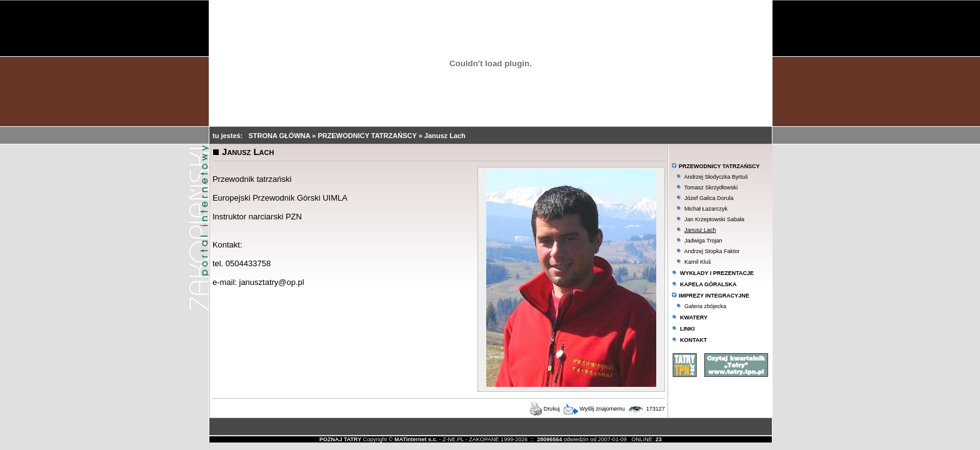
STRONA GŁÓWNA (280, 136)
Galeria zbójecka (705, 306)
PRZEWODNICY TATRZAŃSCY (368, 136)
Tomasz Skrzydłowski (711, 187)
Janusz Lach (445, 136)
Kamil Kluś (698, 262)
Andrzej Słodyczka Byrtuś (716, 177)
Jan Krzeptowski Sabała (714, 219)
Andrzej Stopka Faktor (712, 251)
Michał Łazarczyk (706, 209)
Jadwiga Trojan (703, 241)
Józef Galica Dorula (709, 198)
